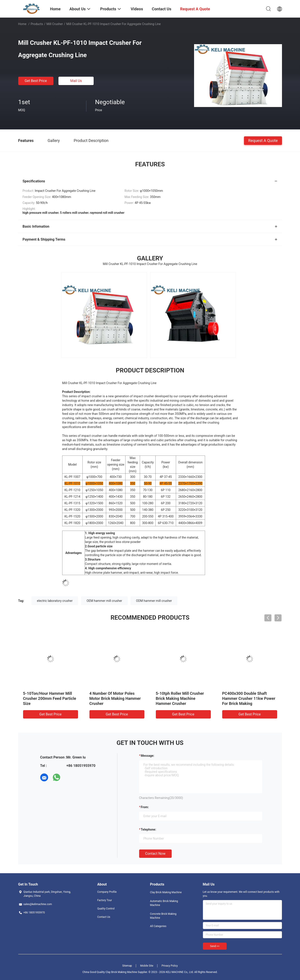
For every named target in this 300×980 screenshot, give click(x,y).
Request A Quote (263, 140)
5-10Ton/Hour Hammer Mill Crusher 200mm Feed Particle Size (50, 698)
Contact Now (155, 854)
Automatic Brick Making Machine (164, 903)
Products (37, 24)
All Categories (158, 926)
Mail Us (76, 81)
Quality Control (106, 909)
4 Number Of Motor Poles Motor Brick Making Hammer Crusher (115, 698)
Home (22, 24)
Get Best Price (36, 81)
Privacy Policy (170, 966)
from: (145, 807)
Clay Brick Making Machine (166, 892)
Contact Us (104, 917)
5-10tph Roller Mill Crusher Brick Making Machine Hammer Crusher (180, 698)
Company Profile (107, 892)
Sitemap (127, 966)
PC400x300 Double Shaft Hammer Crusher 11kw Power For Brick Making (249, 698)
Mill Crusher (55, 24)
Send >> (215, 946)
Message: (148, 756)
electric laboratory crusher (55, 601)
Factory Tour (105, 900)
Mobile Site (147, 966)
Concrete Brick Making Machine (163, 916)
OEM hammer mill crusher (104, 601)
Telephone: (149, 829)
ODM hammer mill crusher (154, 601)
